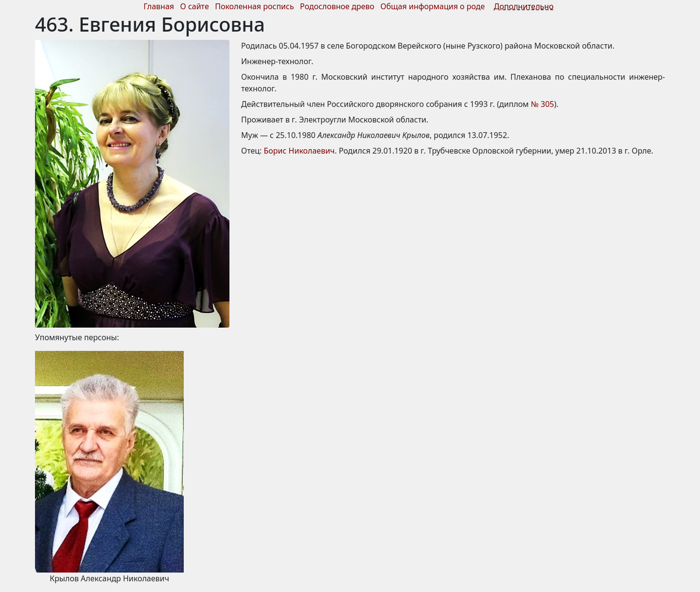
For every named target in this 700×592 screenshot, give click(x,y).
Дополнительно (524, 6)
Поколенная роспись (254, 6)
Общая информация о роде (434, 6)
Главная (159, 6)
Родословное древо (337, 6)
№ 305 (542, 104)
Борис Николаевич (299, 151)
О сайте (195, 6)
